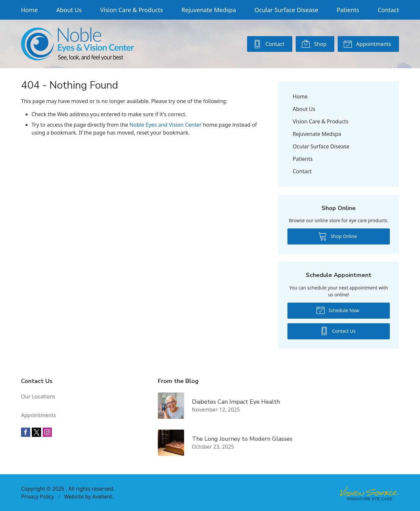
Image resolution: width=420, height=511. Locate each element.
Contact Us (338, 330)
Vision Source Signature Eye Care (369, 493)
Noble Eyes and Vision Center (166, 125)
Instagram (47, 432)
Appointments (367, 44)
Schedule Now (338, 310)
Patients (348, 10)
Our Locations (38, 396)
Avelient (102, 497)
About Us (69, 10)
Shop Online (337, 236)
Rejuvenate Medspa (209, 10)
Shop (314, 44)
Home (29, 10)
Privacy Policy (38, 497)
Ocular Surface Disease (286, 10)
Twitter (36, 432)
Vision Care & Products (131, 10)
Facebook (26, 432)
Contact (388, 10)
